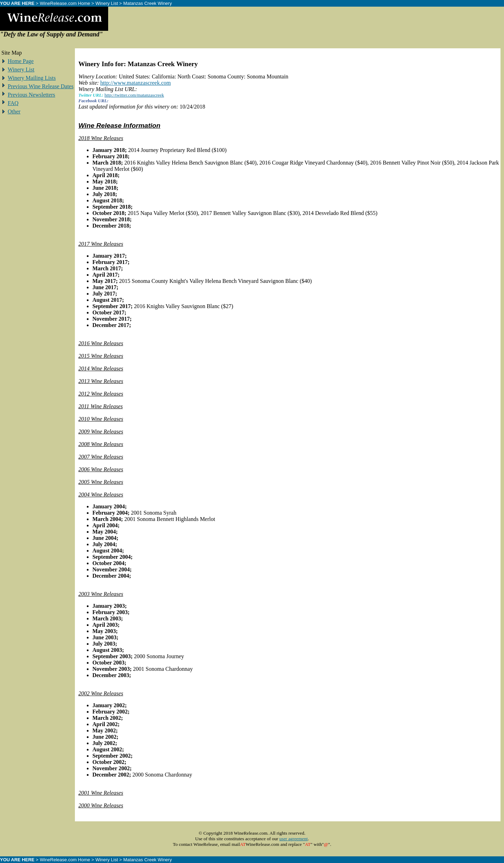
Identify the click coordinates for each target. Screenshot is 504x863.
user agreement (293, 839)
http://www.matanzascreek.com (135, 83)
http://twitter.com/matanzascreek (134, 95)
